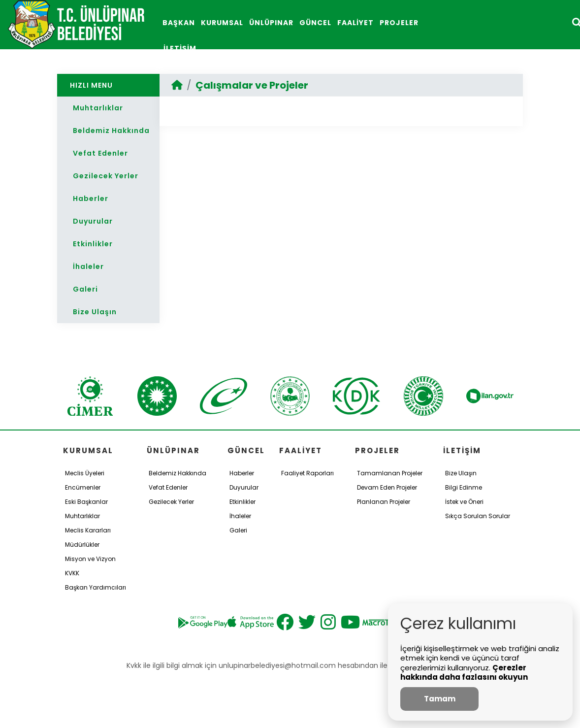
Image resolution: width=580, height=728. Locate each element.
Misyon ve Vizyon (90, 559)
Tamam (440, 699)
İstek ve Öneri (464, 502)
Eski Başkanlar (86, 502)
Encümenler (83, 487)
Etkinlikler (93, 244)
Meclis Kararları (88, 530)
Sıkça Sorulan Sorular (478, 516)
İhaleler (88, 266)
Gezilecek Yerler (106, 176)
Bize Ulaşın (95, 312)
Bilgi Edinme (464, 487)
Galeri (85, 289)
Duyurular (93, 221)
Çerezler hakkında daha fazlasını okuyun (464, 673)
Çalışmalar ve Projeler (252, 85)
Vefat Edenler (100, 153)
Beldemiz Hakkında (111, 131)
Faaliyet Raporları (307, 473)
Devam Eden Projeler (387, 487)
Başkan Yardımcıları (96, 587)
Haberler (91, 199)
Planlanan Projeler (384, 502)
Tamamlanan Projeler (390, 473)
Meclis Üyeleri (85, 473)
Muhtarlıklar (98, 108)
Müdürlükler (82, 545)
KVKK (72, 573)
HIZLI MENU (91, 85)
